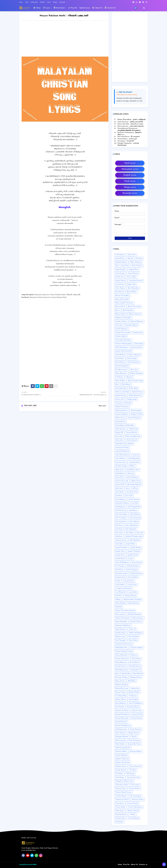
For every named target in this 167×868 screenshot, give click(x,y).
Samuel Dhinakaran (122, 714)
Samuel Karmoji (121, 722)
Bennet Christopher (122, 295)
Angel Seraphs (120, 270)
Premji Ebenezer (121, 662)
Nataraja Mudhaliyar (123, 625)
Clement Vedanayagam (124, 344)
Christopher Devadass (123, 340)
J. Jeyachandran (134, 462)
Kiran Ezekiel (133, 577)
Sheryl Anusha (120, 740)
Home (21, 2)
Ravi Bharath (138, 674)
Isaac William (120, 459)
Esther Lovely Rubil (122, 392)
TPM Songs (130, 774)
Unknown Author (138, 800)
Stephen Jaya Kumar (123, 763)
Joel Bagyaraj (120, 507)
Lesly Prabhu (120, 585)
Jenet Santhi (120, 492)
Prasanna (134, 655)
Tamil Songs (120, 777)
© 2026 (34, 865)
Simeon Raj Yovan (134, 744)
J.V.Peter (132, 466)
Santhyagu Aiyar (121, 729)
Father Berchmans (135, 396)
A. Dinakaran (120, 255)
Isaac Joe (136, 455)
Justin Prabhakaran (122, 562)
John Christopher (121, 514)
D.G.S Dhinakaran (122, 347)
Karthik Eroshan (136, 574)
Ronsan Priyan (120, 692)
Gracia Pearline (132, 433)
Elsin (117, 384)
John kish (140, 533)
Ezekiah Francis (138, 392)
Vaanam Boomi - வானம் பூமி (127, 139)
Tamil (27, 2)
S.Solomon (133, 696)
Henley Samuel (132, 440)
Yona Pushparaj (134, 818)
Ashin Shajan (120, 288)
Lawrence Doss (128, 581)
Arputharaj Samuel (136, 281)
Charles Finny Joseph (123, 333)
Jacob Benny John (133, 470)
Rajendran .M (136, 670)
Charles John (138, 333)
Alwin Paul (125, 266)
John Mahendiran (132, 525)
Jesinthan (119, 496)
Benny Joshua (120, 307)
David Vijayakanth (122, 366)
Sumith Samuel (121, 770)
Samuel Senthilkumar (123, 726)
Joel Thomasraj (121, 510)
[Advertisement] (66, 39)
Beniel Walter (132, 292)
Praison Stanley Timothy (124, 651)
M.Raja (118, 599)
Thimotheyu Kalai (122, 785)
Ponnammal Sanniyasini (124, 644)
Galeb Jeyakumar (121, 410)
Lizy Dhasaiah (120, 592)
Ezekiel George (121, 396)
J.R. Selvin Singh (121, 466)
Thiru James (135, 785)
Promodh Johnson (135, 666)
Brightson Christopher (123, 318)
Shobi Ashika (120, 744)
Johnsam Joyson (121, 540)
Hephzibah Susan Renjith (124, 444)
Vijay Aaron (120, 803)
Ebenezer (130, 377)
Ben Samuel (120, 292)
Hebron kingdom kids (133, 436)
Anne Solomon (133, 273)
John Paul (119, 529)
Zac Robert (119, 822)
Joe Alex (135, 503)
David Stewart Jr (134, 362)
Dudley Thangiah (136, 373)
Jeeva (128, 488)
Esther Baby (133, 388)
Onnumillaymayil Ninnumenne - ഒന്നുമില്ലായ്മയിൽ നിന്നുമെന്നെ (129, 129)
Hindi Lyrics (130, 181)
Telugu (55, 2)
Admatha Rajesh (121, 262)
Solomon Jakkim (121, 751)
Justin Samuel (137, 562)
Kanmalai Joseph (121, 574)
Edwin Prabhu (120, 381)
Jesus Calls (129, 496)
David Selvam (120, 362)
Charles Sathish (121, 336)
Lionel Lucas (132, 585)
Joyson (131, 559)
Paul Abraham (134, 637)
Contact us (143, 865)
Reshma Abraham (122, 685)
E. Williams (119, 377)
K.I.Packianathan (133, 566)
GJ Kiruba (128, 403)
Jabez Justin (119, 470)
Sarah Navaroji (136, 729)
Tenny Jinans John (133, 777)
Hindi (49, 2)
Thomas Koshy (121, 789)
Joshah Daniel (120, 559)
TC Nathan (119, 774)
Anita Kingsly (120, 273)
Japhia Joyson (136, 481)
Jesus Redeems (121, 499)
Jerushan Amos (132, 492)
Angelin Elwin (133, 270)
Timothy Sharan (121, 796)
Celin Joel (119, 325)
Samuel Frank (137, 714)
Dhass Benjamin (121, 373)
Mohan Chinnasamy (123, 618)
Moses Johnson (138, 618)
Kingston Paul (120, 577)
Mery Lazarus (120, 614)
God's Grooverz (121, 429)
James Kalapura (132, 477)
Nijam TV (133, 629)
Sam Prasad (120, 707)
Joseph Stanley (136, 548)
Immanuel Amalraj (122, 447)
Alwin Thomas (137, 266)
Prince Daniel (134, 662)
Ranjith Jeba (126, 674)
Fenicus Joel (119, 399)
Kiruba (118, 581)
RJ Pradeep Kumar (122, 670)
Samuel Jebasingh (122, 718)
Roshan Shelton (134, 692)
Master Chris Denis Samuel (125, 611)
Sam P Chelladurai (135, 703)
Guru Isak (119, 436)
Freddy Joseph (132, 399)
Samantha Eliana (133, 707)
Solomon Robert (136, 751)
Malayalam (35, 2)
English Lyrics (130, 175)
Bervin (118, 310)
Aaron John (132, 255)
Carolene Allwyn (121, 321)
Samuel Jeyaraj (136, 718)
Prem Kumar (137, 659)
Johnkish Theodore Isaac (134, 536)
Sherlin (134, 737)
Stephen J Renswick (122, 759)
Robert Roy (135, 688)
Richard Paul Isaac (122, 688)
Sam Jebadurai (121, 703)
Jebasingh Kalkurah (134, 485)
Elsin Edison (126, 384)
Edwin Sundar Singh (135, 381)
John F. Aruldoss (121, 518)
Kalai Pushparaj (132, 570)
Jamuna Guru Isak (122, 481)
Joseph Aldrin (130, 544)
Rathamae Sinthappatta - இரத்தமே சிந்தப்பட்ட (129, 134)
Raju (117, 674)
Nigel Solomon (121, 629)
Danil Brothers (121, 355)
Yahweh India (120, 818)
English (43, 2)
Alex (117, 266)
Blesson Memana (135, 314)
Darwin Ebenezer (135, 355)
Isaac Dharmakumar (123, 455)
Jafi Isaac (131, 473)
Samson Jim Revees (122, 711)
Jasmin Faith (120, 485)
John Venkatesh (131, 529)
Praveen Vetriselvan (122, 659)
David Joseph (132, 359)
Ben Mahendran (133, 288)
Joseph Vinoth (133, 555)
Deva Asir (134, 370)
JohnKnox (119, 536)
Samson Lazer (137, 711)
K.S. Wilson (119, 570)
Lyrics (46, 8)
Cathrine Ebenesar (137, 321)
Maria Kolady (120, 603)
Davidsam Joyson (122, 370)
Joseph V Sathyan (134, 551)
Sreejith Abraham (122, 755)
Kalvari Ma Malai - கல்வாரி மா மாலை (130, 124)
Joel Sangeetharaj (134, 507)
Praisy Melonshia (121, 655)
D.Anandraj (139, 344)
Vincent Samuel (132, 803)
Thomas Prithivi (134, 789)
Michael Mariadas (134, 614)
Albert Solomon (136, 262)
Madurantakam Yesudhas (132, 599)
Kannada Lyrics (130, 193)
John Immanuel (135, 518)
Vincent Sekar (120, 807)
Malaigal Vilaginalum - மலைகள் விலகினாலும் (128, 144)
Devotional (59, 8)
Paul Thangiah (121, 640)
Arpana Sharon (121, 281)
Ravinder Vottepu (121, 677)
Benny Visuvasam (134, 307)
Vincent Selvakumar (135, 807)
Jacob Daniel (120, 473)
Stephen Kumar (121, 766)
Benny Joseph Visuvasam (124, 303)
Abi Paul (139, 258)
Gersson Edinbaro (122, 414)
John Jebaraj (134, 522)
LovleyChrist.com (25, 865)
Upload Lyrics (85, 8)
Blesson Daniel (121, 314)
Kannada (63, 2)
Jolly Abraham (135, 540)
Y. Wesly (132, 814)
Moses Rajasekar (121, 622)
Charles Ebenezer (121, 329)
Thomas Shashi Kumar (123, 792)
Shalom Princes (134, 733)
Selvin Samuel (120, 733)
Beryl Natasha (128, 310)
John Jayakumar (121, 522)
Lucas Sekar (133, 592)
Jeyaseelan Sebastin (122, 503)
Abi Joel (130, 258)
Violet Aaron (120, 811)
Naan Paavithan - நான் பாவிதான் (132, 120)
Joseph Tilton (120, 551)
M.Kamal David (130, 596)
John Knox (119, 525)
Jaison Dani (119, 477)
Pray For (73, 8)
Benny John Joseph (122, 299)
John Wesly (130, 533)
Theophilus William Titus (124, 781)
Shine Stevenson (134, 740)
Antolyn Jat (119, 277)
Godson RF (119, 433)
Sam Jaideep (133, 700)
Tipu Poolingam (135, 796)
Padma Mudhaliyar (136, 633)
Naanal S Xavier (136, 622)
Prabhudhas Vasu (121, 648)
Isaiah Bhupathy (134, 459)
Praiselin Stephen (137, 648)
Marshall (118, 607)
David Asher (120, 359)
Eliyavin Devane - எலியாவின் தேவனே (131, 126)
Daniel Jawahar (137, 347)
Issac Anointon (121, 462)
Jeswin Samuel (134, 499)
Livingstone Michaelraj (123, 588)
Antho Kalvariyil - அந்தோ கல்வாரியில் (130, 122)
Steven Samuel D (135, 766)
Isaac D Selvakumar (122, 451)
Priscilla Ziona (120, 666)
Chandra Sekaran (131, 325)
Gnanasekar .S (120, 422)
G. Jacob (118, 403)
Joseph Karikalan (121, 548)
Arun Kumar (120, 284)
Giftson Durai (120, 418)
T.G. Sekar (133, 770)
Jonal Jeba (119, 544)
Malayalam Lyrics (130, 169)
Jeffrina (135, 488)
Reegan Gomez (136, 677)
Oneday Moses (121, 633)
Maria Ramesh (133, 603)
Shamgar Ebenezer (122, 737)
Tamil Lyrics (130, 163)
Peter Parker (133, 640)
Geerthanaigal (136, 410)
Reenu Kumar (120, 681)
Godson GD (133, 429)
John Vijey (119, 533)
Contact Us (110, 8)
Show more (102, 406)
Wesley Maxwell (133, 811)
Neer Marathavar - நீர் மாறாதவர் (129, 137)
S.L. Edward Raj (121, 696)
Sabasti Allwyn (121, 700)
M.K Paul (119, 596)
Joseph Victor (120, 555)
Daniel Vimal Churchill (123, 351)
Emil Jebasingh (121, 388)
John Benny (133, 510)
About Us (97, 8)
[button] (144, 8)
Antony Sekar (131, 277)
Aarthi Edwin (120, 258)
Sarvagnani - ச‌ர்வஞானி (126, 141)
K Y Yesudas (120, 566)
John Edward (135, 514)
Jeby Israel (119, 488)
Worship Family (121, 814)
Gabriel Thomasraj (122, 407)
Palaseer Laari (120, 637)
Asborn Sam (131, 284)
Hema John (119, 440)
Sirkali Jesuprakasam (123, 748)
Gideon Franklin (137, 414)
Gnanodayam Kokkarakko (125, 425)
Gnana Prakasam (134, 418)
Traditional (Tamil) (122, 800)
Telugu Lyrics (130, 187)
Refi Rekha (132, 681)
